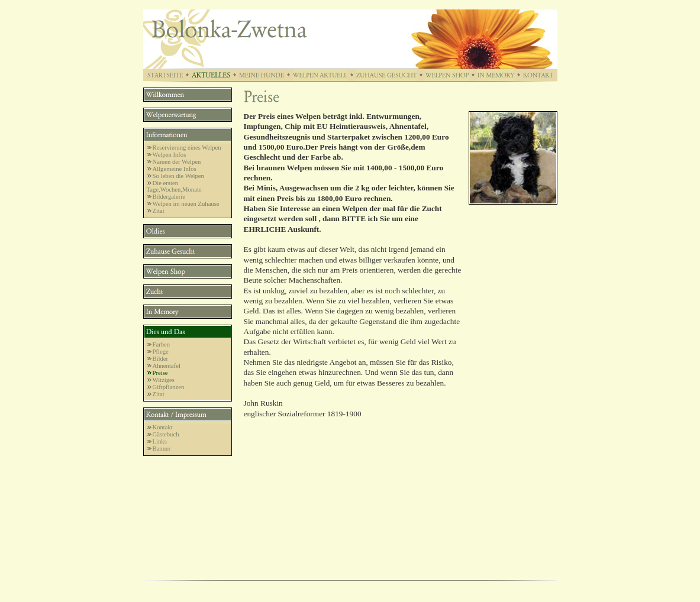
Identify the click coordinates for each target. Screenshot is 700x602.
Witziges (164, 380)
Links (160, 441)
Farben (162, 344)
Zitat (159, 211)
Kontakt (163, 427)
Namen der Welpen (177, 162)
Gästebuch (166, 434)
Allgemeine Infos (175, 169)
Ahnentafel (167, 366)
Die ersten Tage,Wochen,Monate (174, 186)
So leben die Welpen (178, 176)
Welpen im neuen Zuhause (186, 204)
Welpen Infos (170, 155)
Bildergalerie (169, 197)
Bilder (161, 359)
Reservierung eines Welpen (187, 148)
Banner (162, 449)
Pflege (161, 352)
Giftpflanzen (169, 387)
